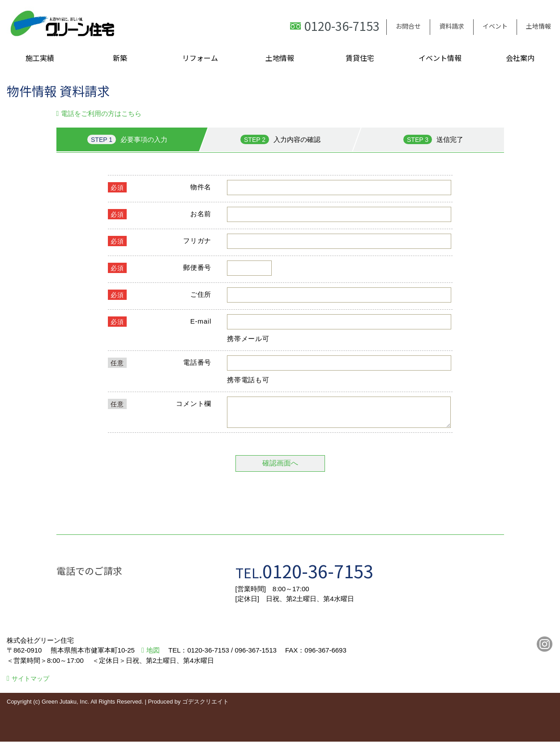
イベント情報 (440, 58)
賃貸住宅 (360, 58)
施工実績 (40, 58)
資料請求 (452, 26)
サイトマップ (30, 684)
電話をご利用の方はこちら (101, 113)
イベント (495, 26)
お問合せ (408, 26)
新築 (120, 58)
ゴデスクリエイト (205, 707)
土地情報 (539, 26)
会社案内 (520, 58)
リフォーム (200, 58)
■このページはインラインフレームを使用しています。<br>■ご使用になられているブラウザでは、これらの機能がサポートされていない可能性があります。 (280, 332)
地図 (153, 655)
